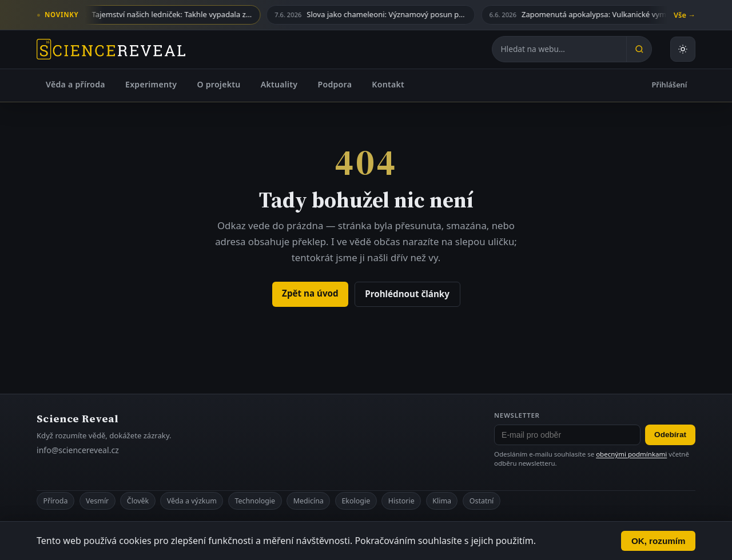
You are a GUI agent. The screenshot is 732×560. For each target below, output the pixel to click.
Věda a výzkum (192, 501)
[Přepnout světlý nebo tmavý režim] (683, 49)
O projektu (218, 84)
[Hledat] (639, 49)
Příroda (55, 501)
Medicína (309, 501)
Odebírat (670, 435)
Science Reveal (77, 419)
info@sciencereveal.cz (78, 450)
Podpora (335, 84)
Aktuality (279, 84)
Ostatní (482, 501)
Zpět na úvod (310, 293)
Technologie (255, 501)
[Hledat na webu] (559, 49)
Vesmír (97, 501)
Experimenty (151, 84)
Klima (442, 501)
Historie (401, 501)
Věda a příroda (75, 84)
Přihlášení (670, 85)
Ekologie (356, 501)
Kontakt (388, 84)
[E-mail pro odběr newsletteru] (567, 435)
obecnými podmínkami (631, 454)
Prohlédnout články (407, 294)
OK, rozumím (659, 541)
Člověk (138, 501)
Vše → (685, 15)
